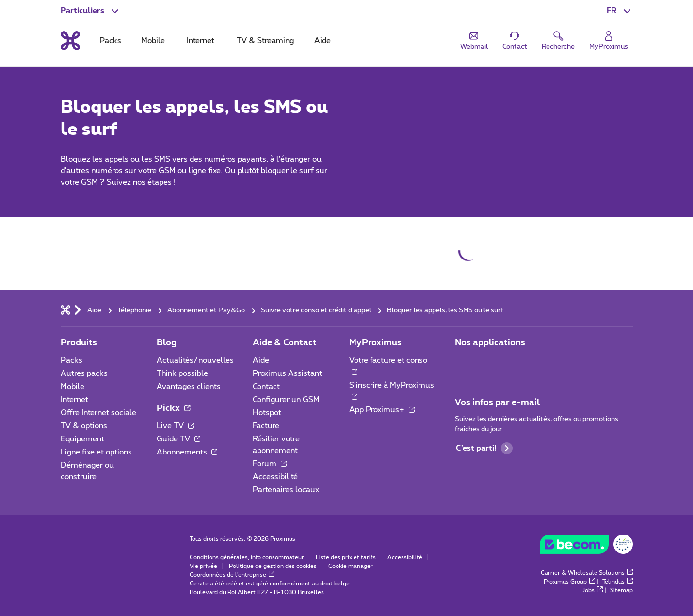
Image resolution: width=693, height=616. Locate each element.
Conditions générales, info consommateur (247, 557)
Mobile (73, 387)
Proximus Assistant (287, 373)
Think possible (182, 373)
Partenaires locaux (286, 490)
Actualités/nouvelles (195, 360)
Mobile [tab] (153, 41)
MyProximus (375, 343)
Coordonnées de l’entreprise (232, 575)
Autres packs (84, 373)
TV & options (84, 426)
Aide (261, 360)
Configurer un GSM (286, 400)
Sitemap (621, 590)
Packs (72, 360)
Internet (74, 400)
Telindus (618, 582)
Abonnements (187, 452)
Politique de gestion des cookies (273, 566)
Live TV (175, 426)
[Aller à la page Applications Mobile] (464, 363)
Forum (270, 464)
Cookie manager (351, 566)
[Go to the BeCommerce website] (586, 547)
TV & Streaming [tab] (265, 41)
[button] (620, 11)
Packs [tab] (110, 41)
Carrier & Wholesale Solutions (587, 573)
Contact (266, 387)
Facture (266, 426)
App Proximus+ (382, 410)
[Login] (609, 41)
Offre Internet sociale (98, 413)
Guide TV (178, 439)
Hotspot (267, 413)
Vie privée (203, 566)
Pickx (173, 408)
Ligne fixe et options (96, 452)
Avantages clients (189, 387)
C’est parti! (484, 448)
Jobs (592, 590)
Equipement (82, 439)
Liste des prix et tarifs (346, 557)
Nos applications (490, 343)
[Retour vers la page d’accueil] (70, 41)
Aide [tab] (322, 41)
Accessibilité (275, 477)
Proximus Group (569, 582)
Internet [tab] (201, 41)
